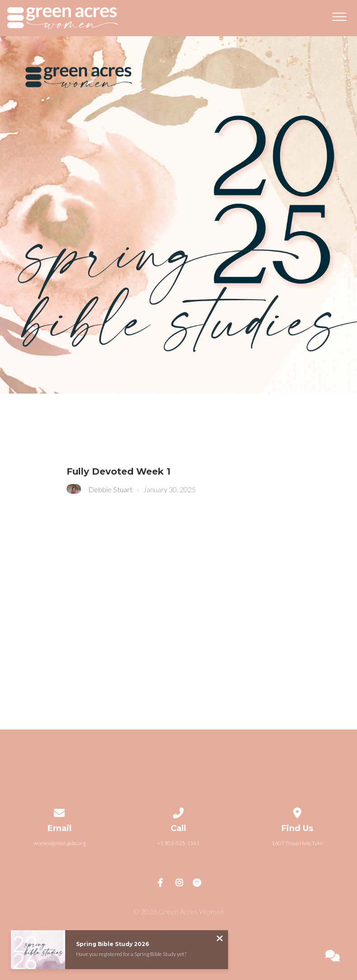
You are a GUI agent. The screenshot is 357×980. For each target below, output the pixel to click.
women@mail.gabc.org (59, 843)
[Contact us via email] (60, 811)
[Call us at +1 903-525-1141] (179, 811)
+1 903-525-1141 (178, 843)
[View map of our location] (298, 811)
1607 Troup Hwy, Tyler (297, 843)
